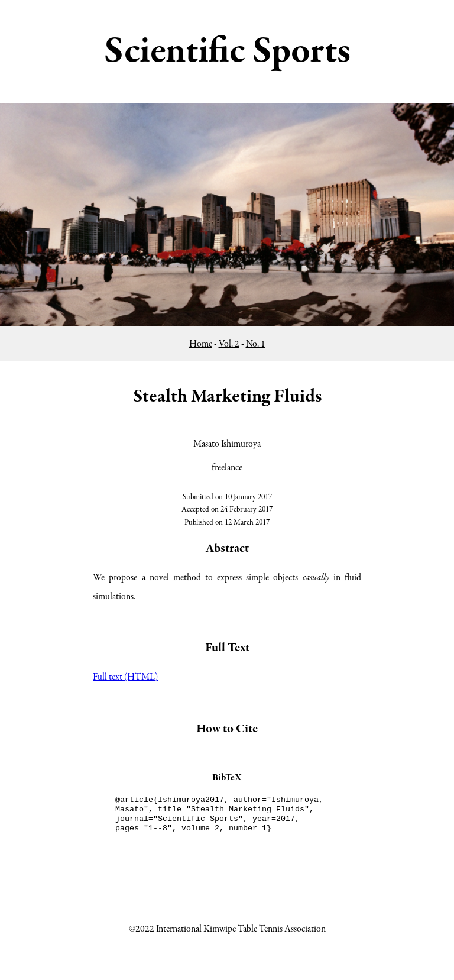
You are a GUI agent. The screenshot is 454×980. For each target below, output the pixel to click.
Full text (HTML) (125, 677)
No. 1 (256, 344)
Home (201, 344)
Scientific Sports (227, 51)
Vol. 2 (229, 344)
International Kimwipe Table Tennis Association (241, 929)
